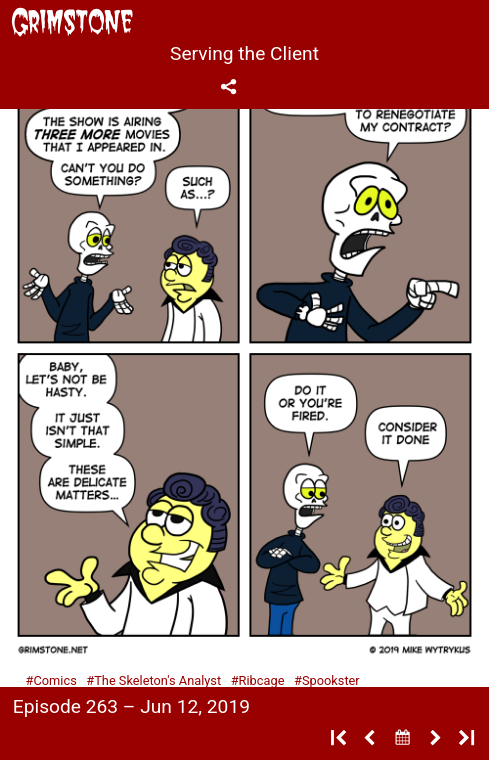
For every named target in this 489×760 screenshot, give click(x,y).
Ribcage (262, 680)
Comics (54, 680)
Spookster (331, 680)
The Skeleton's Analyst (157, 680)
